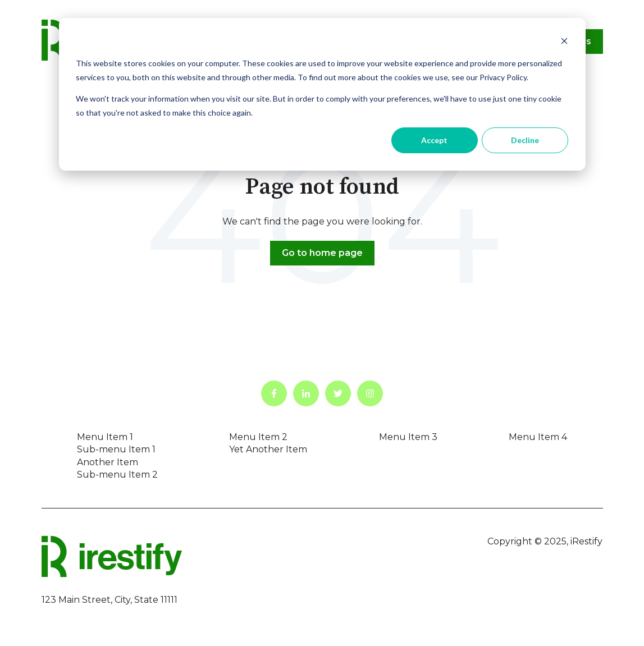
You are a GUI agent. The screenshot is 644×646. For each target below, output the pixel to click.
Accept (434, 140)
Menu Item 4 (538, 437)
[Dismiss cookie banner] (564, 42)
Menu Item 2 (258, 437)
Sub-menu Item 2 (117, 475)
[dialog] (322, 94)
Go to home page (322, 253)
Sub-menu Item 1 (116, 449)
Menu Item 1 (105, 437)
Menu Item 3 (408, 437)
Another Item (108, 462)
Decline (525, 140)
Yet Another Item (268, 449)
